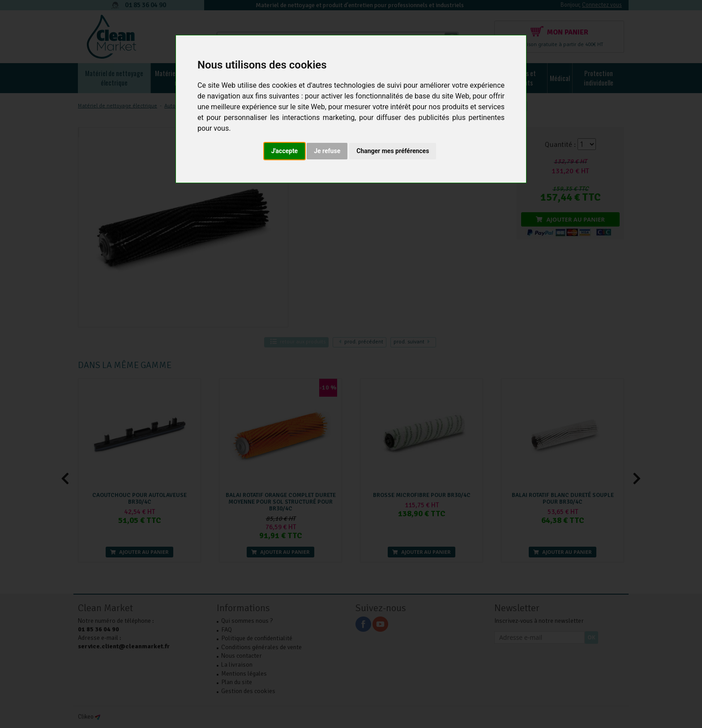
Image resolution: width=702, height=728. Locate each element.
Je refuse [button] (327, 151)
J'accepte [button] (285, 151)
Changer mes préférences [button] (393, 151)
